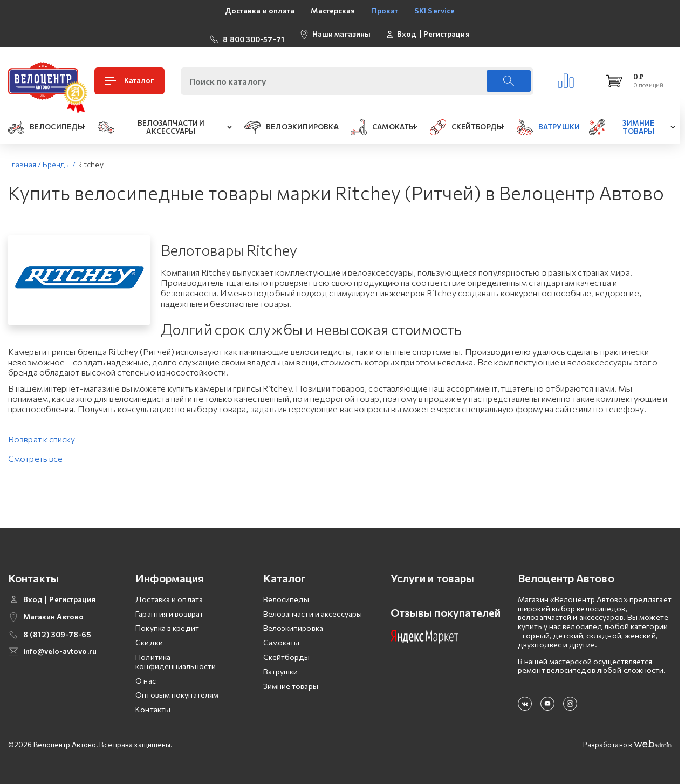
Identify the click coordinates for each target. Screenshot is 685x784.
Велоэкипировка (293, 619)
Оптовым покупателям (177, 686)
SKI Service (434, 11)
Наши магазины (341, 29)
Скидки (149, 634)
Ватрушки (281, 663)
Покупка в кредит (167, 619)
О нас (146, 672)
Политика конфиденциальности (176, 653)
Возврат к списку (42, 430)
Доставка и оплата (260, 11)
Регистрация (447, 30)
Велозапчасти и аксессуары (313, 605)
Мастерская (333, 11)
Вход (407, 30)
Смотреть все (35, 450)
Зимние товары (291, 677)
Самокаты (282, 634)
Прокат (385, 11)
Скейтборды (287, 648)
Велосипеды (286, 591)
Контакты (153, 701)
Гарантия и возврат (169, 605)
